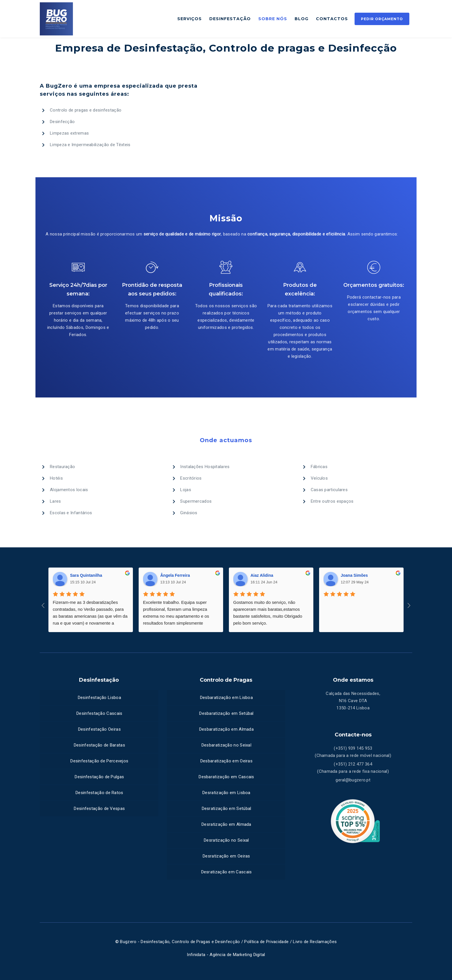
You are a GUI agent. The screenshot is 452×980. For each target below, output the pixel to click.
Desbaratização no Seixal (226, 745)
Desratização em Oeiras (226, 856)
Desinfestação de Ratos (99, 793)
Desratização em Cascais (227, 872)
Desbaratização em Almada (226, 729)
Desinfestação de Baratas (99, 745)
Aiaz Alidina (262, 575)
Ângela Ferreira (175, 575)
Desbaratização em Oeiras (226, 761)
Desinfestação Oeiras (99, 729)
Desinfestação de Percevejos (99, 761)
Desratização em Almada (226, 824)
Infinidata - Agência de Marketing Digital (226, 955)
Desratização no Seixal (226, 840)
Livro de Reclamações (315, 942)
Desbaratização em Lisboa (226, 698)
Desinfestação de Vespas (99, 808)
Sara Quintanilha (86, 575)
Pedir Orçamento (382, 19)
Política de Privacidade (266, 942)
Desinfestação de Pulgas (99, 777)
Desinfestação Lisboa (99, 698)
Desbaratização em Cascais (226, 777)
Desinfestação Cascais (99, 713)
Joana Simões (354, 575)
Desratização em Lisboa (226, 793)
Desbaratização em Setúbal (226, 713)
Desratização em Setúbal (227, 808)
